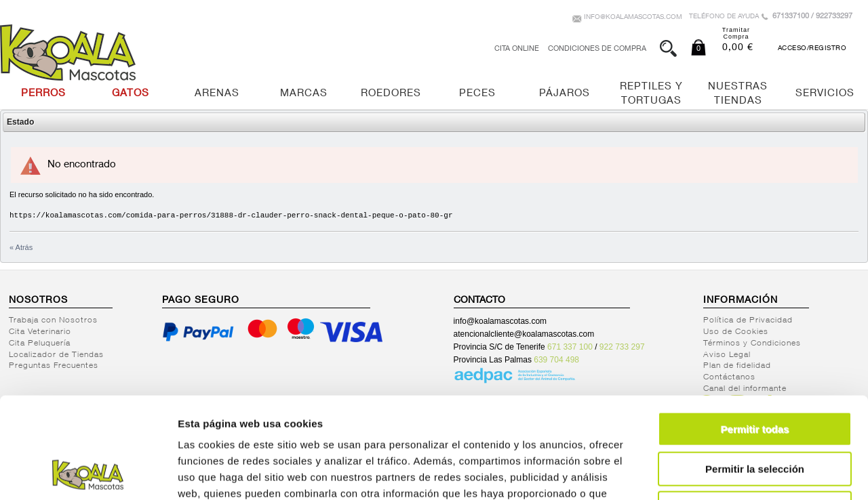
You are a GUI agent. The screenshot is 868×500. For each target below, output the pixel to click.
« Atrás (21, 247)
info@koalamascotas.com (633, 18)
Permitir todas (755, 334)
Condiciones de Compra (597, 49)
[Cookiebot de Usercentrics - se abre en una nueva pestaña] (88, 474)
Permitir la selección (755, 374)
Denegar (755, 414)
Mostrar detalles (734, 473)
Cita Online (517, 49)
